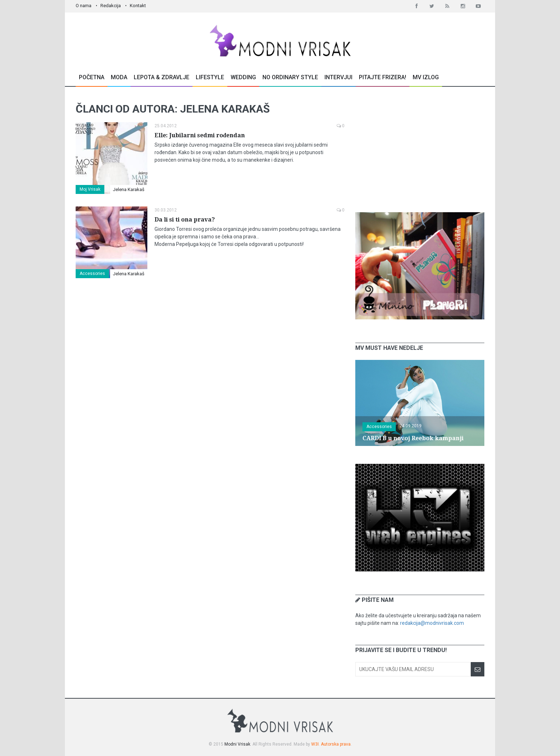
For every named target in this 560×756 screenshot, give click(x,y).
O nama (84, 6)
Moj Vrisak (90, 189)
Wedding (243, 77)
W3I (315, 744)
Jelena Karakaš (129, 189)
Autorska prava (336, 744)
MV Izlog (426, 77)
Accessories (92, 274)
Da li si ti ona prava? (185, 220)
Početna (92, 77)
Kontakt (138, 6)
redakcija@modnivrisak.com (432, 623)
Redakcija (111, 6)
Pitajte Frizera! (383, 77)
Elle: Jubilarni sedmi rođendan (200, 135)
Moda (119, 77)
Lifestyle (210, 77)
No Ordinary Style (290, 77)
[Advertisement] (420, 149)
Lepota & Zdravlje (162, 77)
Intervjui (338, 77)
